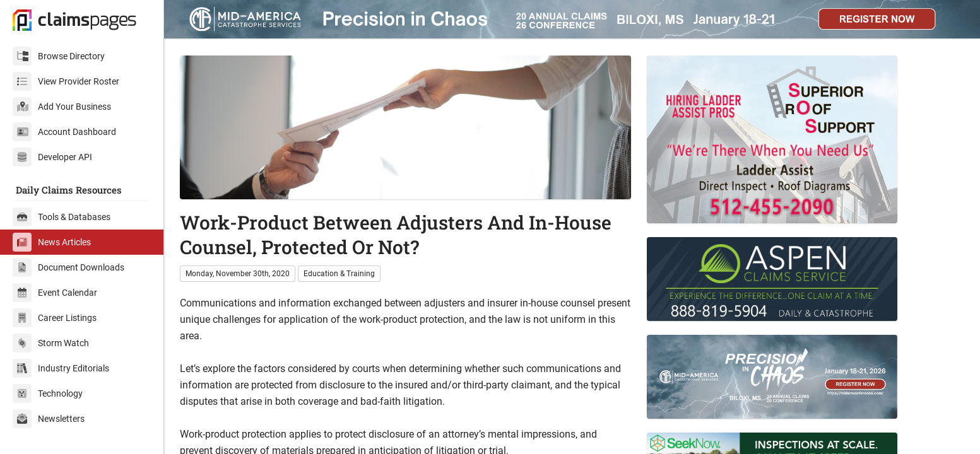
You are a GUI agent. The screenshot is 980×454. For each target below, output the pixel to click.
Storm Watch (51, 343)
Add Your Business (62, 107)
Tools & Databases (62, 217)
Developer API (52, 157)
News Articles (52, 242)
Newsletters (49, 419)
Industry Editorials (61, 368)
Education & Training (339, 274)
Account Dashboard (64, 132)
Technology (48, 393)
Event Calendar (55, 293)
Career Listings (55, 318)
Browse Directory (59, 56)
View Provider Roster (66, 81)
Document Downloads (68, 267)
